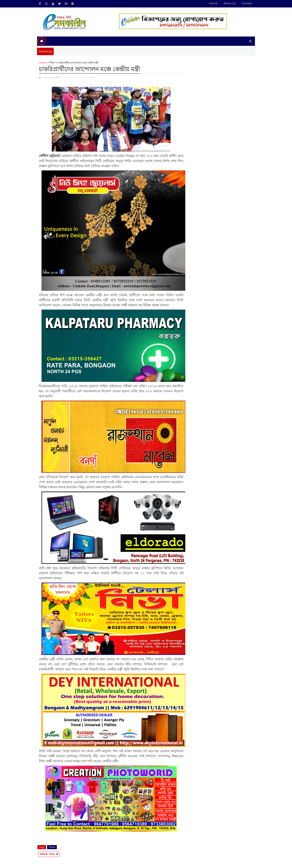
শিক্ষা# (52, 847)
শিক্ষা (52, 63)
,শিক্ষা (93, 77)
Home (213, 3)
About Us (230, 3)
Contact (247, 3)
